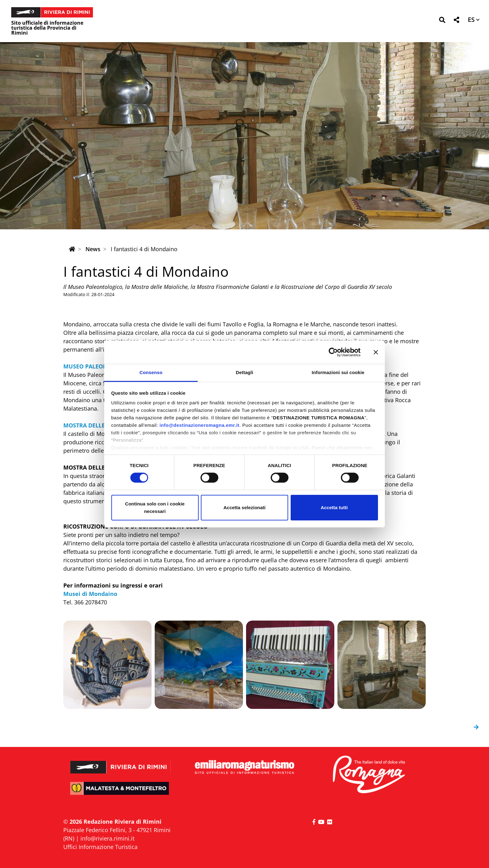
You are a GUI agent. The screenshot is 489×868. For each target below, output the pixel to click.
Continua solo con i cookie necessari (155, 507)
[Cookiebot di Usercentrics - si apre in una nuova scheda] (333, 352)
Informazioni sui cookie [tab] (338, 372)
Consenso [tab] (151, 372)
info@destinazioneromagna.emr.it (199, 425)
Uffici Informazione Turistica (100, 847)
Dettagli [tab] (244, 372)
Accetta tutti (334, 507)
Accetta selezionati (244, 507)
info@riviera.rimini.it (107, 838)
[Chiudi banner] (376, 352)
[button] (442, 21)
